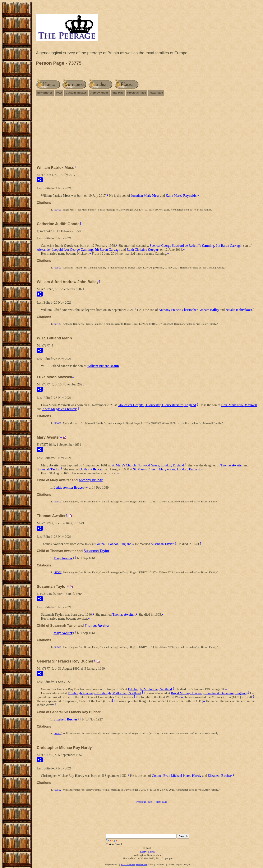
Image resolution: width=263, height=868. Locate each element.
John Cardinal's (128, 865)
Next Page (156, 93)
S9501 (58, 501)
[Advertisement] (148, 132)
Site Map (118, 93)
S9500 (58, 268)
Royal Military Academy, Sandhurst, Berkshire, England (209, 693)
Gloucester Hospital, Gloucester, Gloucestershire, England (157, 405)
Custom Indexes (76, 93)
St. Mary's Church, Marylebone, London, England (167, 469)
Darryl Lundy (147, 852)
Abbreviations (100, 93)
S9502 (58, 733)
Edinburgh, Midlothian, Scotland (150, 689)
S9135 (58, 324)
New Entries (45, 93)
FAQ (59, 93)
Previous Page (137, 93)
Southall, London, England (113, 544)
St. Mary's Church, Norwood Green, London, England (148, 465)
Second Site (141, 865)
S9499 (58, 210)
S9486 (58, 423)
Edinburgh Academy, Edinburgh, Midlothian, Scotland (104, 693)
